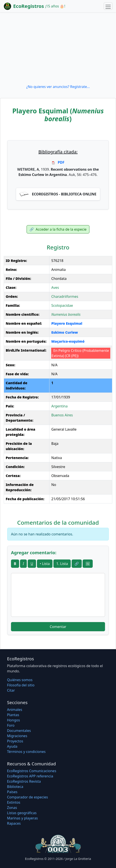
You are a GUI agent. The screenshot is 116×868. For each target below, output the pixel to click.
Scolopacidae (62, 305)
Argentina (59, 406)
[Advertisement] (58, 48)
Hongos (14, 720)
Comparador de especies (27, 797)
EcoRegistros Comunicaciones (32, 771)
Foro (11, 725)
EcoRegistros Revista (24, 781)
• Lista (45, 564)
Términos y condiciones (26, 752)
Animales (15, 710)
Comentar (58, 627)
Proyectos (15, 741)
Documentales (19, 731)
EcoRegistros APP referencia (30, 776)
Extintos (14, 802)
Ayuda (12, 746)
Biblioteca (15, 787)
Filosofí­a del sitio (21, 685)
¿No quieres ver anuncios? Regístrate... (58, 87)
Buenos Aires (62, 415)
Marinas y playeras (22, 818)
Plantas (13, 715)
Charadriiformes (65, 296)
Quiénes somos (20, 680)
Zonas (12, 808)
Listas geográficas (22, 813)
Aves (55, 288)
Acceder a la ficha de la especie (58, 229)
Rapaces (14, 823)
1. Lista (62, 564)
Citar (11, 690)
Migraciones (17, 736)
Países (12, 792)
